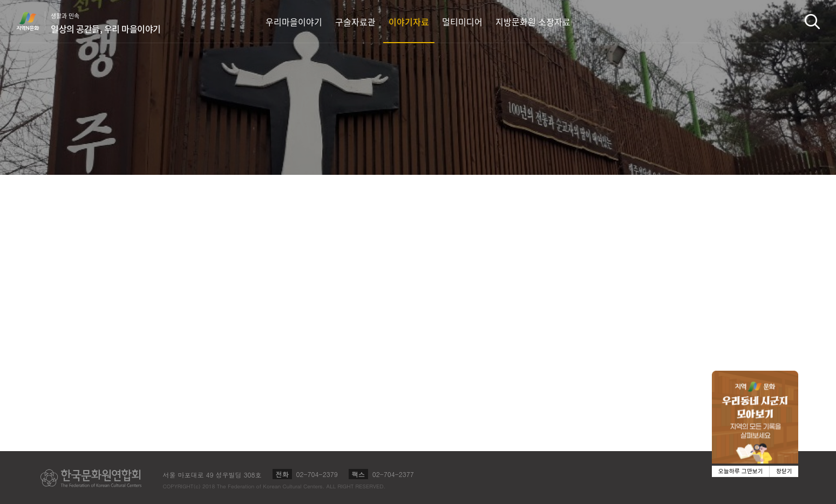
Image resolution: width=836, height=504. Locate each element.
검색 (812, 21)
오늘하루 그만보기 (741, 471)
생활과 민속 (106, 23)
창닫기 (784, 471)
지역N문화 (33, 21)
